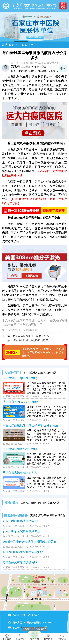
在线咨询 (34, 636)
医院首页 (7, 637)
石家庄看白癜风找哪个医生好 (21, 521)
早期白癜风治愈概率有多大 (20, 473)
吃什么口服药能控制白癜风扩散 (23, 552)
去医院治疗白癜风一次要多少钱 (31, 336)
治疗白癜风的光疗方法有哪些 (21, 402)
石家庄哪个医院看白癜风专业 (21, 531)
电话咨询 (21, 637)
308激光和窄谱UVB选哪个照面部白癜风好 (30, 542)
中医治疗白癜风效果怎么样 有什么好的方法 (30, 425)
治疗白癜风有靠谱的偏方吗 (20, 378)
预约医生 (48, 637)
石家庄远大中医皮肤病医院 (23, 330)
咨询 (63, 68)
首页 (11, 45)
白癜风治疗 (26, 45)
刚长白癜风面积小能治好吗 (20, 449)
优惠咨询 (62, 637)
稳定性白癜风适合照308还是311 (31, 340)
